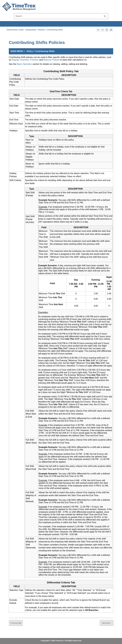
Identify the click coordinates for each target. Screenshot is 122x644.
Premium (34, 60)
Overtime (24, 60)
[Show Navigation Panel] (118, 7)
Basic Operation (24, 64)
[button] (105, 16)
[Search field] (61, 16)
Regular (15, 60)
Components (31, 30)
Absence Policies (51, 60)
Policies (41, 30)
